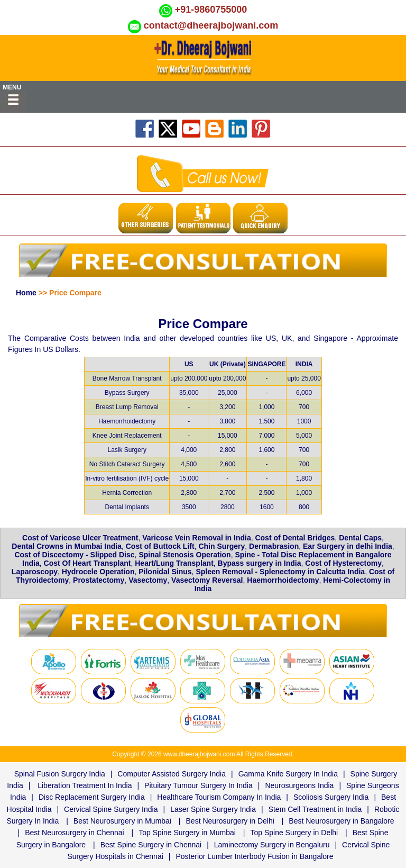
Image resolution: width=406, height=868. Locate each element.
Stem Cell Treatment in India (315, 809)
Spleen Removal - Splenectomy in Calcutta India (280, 572)
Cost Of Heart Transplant (87, 563)
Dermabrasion (274, 546)
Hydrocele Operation (98, 572)
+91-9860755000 (211, 10)
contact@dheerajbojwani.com (211, 25)
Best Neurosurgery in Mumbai (122, 821)
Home (26, 293)
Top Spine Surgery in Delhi (294, 833)
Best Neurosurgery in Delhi (230, 821)
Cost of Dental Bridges (295, 538)
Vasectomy (148, 580)
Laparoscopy (35, 572)
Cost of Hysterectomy (343, 563)
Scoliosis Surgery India (331, 797)
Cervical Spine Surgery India (111, 809)
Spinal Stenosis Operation (184, 555)
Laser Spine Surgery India (213, 809)
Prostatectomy (99, 580)
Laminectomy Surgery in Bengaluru (272, 845)
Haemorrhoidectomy (283, 580)
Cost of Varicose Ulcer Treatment (80, 538)
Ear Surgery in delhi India (348, 546)
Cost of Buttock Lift (160, 546)
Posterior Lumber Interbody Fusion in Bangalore (254, 856)
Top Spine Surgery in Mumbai (187, 833)
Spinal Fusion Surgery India (60, 774)
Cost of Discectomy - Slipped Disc (74, 555)
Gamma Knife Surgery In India (288, 774)
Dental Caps (360, 538)
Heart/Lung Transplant (174, 563)
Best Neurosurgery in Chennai (75, 833)
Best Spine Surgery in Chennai (151, 845)
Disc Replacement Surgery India (92, 797)
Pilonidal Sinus (165, 572)
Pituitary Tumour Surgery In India (199, 785)
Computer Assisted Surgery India (172, 774)
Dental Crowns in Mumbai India (67, 546)
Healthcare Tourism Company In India (219, 797)
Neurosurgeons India (299, 785)
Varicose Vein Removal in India (196, 538)
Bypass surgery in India (260, 563)
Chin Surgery (222, 546)
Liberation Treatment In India (85, 785)
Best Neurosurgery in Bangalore (341, 821)
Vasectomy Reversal (207, 580)
